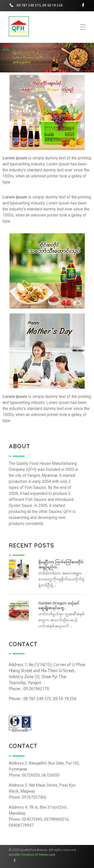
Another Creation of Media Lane (32, 854)
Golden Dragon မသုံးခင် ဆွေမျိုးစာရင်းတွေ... (59, 606)
